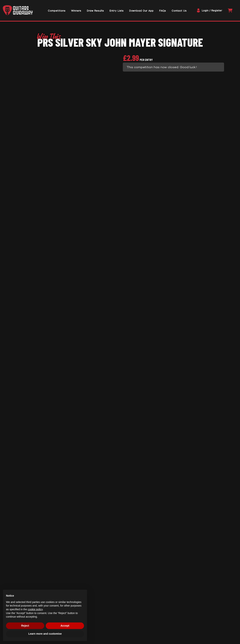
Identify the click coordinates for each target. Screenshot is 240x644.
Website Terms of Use (106, 607)
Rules (47, 322)
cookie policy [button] (35, 609)
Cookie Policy (98, 618)
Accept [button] (65, 626)
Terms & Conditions (104, 601)
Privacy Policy (98, 613)
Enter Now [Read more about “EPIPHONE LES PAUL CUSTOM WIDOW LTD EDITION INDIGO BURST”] (191, 545)
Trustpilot (120, 583)
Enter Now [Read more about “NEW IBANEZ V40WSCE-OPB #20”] (49, 545)
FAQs (46, 335)
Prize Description (58, 146)
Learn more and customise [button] (45, 634)
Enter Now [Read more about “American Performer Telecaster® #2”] (120, 545)
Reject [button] (25, 626)
